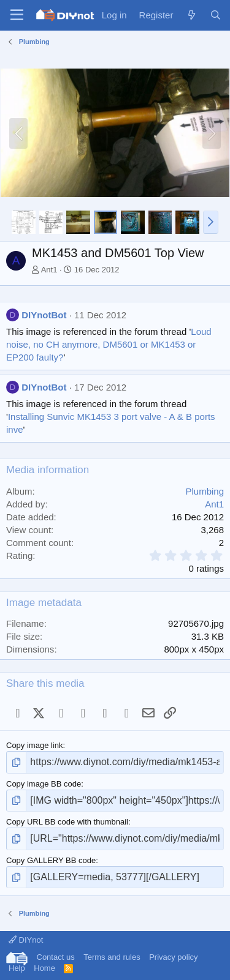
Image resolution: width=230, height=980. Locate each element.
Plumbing (205, 491)
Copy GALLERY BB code (51, 860)
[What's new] (191, 15)
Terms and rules (112, 957)
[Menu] (17, 15)
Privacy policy (173, 957)
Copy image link (35, 745)
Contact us (56, 957)
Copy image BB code (44, 784)
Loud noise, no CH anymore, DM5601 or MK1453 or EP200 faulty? (109, 344)
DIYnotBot (44, 315)
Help (17, 968)
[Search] (216, 15)
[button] (211, 222)
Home (44, 968)
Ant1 (49, 270)
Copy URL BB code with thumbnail (67, 822)
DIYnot (26, 940)
